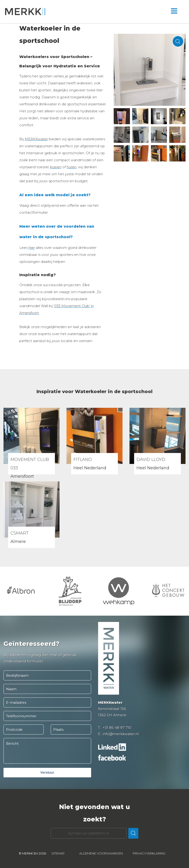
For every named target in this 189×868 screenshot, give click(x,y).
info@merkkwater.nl (121, 734)
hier (32, 248)
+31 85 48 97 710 (117, 728)
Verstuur (47, 772)
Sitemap (58, 853)
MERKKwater (36, 139)
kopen (56, 167)
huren (72, 167)
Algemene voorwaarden (101, 853)
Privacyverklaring (149, 853)
